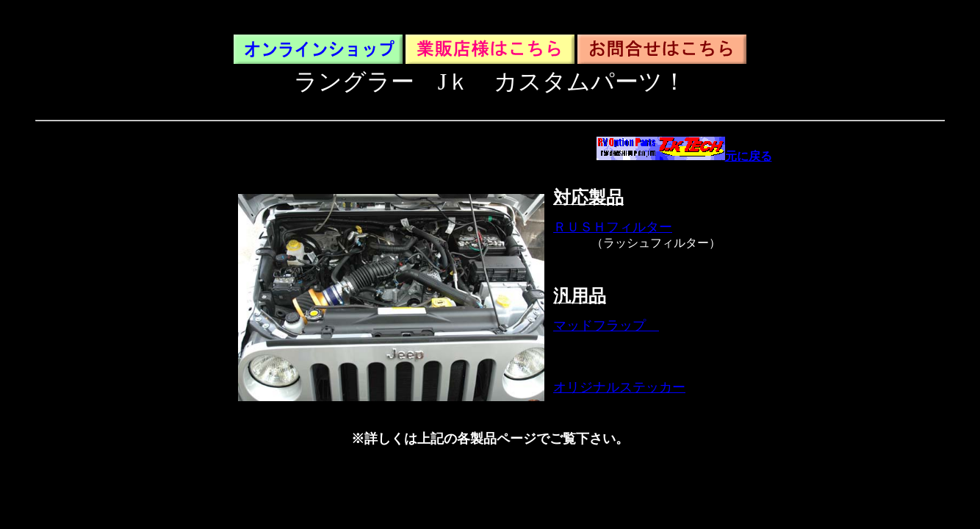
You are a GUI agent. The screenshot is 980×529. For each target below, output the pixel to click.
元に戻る (684, 156)
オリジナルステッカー (619, 387)
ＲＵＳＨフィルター (613, 227)
